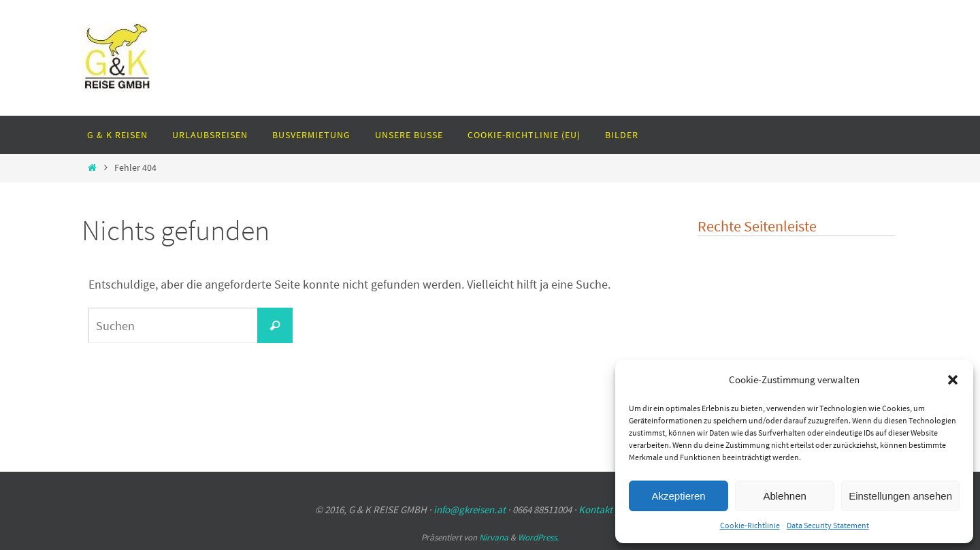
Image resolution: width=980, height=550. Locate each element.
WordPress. (538, 537)
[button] (953, 380)
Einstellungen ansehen (900, 496)
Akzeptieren (678, 496)
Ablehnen (784, 496)
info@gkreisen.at (470, 509)
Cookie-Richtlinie (750, 525)
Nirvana (494, 537)
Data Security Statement (828, 525)
